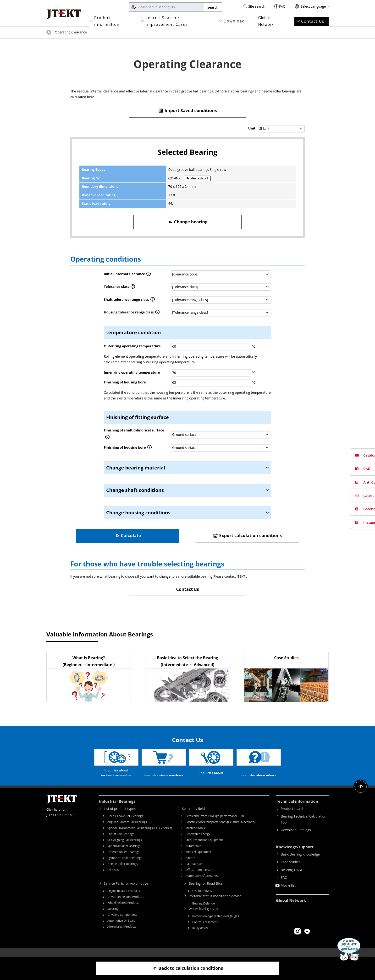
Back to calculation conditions (188, 968)
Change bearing (188, 222)
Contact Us (313, 21)
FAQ (282, 6)
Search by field (193, 816)
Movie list (288, 892)
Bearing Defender (204, 911)
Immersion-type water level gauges (216, 923)
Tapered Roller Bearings (123, 859)
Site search (257, 6)
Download (234, 21)
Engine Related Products (124, 898)
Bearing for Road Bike (206, 891)
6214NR (174, 178)
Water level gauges (203, 916)
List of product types (120, 816)
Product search (292, 816)
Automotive (193, 853)
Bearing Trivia (291, 877)
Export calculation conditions (247, 536)
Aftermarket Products (122, 934)
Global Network (266, 21)
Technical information (297, 808)
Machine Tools (195, 835)
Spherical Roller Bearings (124, 853)
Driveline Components (122, 922)
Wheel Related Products (123, 910)
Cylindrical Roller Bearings (125, 865)
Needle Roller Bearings (123, 871)
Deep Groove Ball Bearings (125, 823)
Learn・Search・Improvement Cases (167, 21)
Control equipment (205, 929)
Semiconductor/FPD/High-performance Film (215, 823)
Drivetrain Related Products (126, 904)
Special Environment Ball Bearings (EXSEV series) (140, 835)
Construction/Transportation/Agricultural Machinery (220, 829)
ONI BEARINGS (202, 898)
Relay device (201, 935)
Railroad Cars (194, 871)
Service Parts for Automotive (126, 891)
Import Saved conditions (187, 110)
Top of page (49, 32)
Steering (113, 916)
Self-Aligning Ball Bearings (125, 847)
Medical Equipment (199, 859)
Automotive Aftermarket (202, 883)
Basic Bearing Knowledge (300, 861)
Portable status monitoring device (215, 903)
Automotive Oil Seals (121, 928)
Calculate (128, 536)
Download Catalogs (296, 837)
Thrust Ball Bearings (121, 841)
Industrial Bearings (117, 808)
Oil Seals (113, 877)
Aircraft (190, 865)
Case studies (291, 869)
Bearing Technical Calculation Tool (304, 826)
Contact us (187, 589)
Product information (107, 21)
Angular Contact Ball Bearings (127, 829)
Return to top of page (361, 794)
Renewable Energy (198, 841)
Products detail (197, 178)
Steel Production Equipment (204, 847)
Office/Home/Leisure (199, 877)
